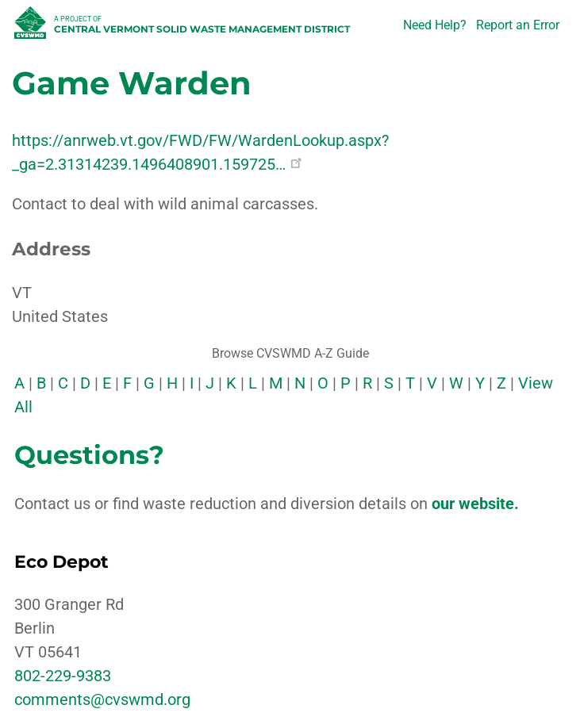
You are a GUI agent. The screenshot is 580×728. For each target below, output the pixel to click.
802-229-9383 (63, 676)
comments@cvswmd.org (102, 699)
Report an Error (518, 25)
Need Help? (435, 25)
